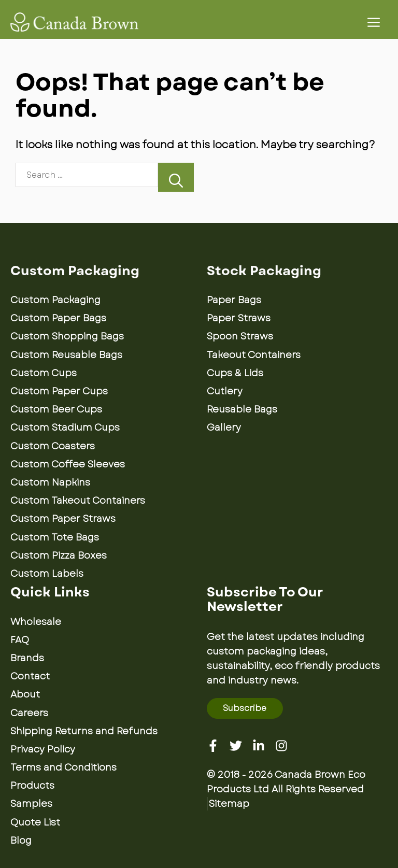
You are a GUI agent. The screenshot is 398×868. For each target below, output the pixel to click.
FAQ (20, 640)
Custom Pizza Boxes (59, 556)
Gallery (224, 428)
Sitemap (229, 804)
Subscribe (245, 708)
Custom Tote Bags (55, 537)
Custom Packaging (55, 300)
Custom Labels (47, 574)
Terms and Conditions (63, 767)
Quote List (35, 822)
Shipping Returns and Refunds (84, 731)
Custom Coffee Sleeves (68, 464)
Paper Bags (234, 300)
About (25, 694)
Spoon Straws (240, 336)
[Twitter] (236, 746)
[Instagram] (281, 746)
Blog (21, 841)
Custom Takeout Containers (78, 501)
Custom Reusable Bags (66, 355)
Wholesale (36, 622)
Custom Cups (44, 373)
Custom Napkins (50, 482)
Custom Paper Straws (63, 519)
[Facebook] (213, 746)
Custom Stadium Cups (65, 428)
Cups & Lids (235, 373)
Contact (30, 676)
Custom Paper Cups (59, 391)
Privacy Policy (43, 749)
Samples (31, 804)
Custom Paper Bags (58, 318)
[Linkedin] (259, 746)
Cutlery (225, 391)
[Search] (176, 177)
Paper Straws (239, 318)
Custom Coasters (53, 446)
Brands (27, 658)
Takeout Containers (254, 355)
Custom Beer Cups (56, 409)
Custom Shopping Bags (67, 336)
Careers (29, 713)
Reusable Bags (242, 409)
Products (32, 786)
